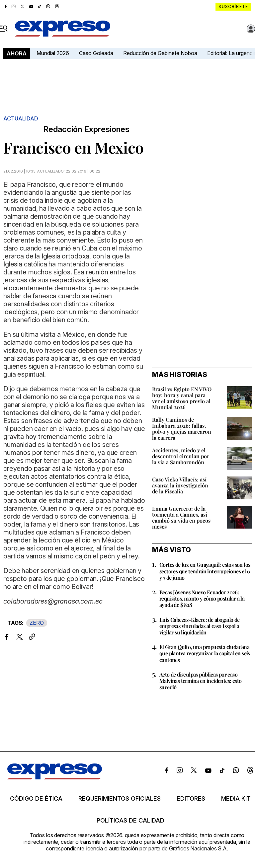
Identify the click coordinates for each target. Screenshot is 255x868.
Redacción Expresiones (86, 129)
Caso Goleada (96, 53)
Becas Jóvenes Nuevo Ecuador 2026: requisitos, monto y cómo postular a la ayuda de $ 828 (202, 598)
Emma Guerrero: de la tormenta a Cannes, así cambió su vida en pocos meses (181, 517)
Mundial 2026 (53, 53)
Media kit (236, 799)
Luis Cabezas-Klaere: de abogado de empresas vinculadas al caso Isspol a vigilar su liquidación (200, 626)
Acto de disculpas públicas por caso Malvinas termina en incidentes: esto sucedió (200, 681)
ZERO (37, 623)
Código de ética (36, 799)
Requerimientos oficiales (120, 799)
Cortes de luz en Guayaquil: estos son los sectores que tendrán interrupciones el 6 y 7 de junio (205, 571)
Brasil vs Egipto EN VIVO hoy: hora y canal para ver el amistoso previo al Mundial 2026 (182, 398)
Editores (191, 799)
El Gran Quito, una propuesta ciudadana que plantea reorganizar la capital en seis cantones (205, 653)
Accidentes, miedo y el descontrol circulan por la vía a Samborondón (181, 456)
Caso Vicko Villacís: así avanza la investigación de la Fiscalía (180, 485)
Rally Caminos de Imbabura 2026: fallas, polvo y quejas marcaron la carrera (182, 429)
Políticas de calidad (130, 821)
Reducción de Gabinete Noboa (160, 53)
